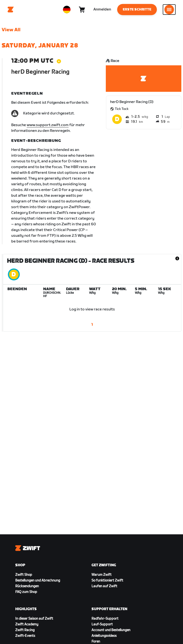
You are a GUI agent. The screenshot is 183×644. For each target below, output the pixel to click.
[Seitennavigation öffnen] (169, 10)
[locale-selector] (67, 10)
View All (11, 30)
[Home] (11, 10)
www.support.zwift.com (48, 125)
